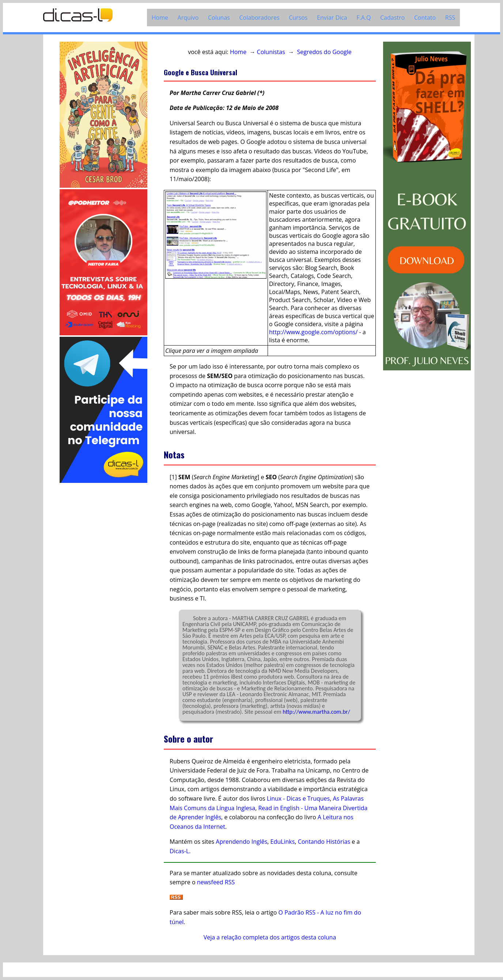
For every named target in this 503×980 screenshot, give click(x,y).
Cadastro (392, 18)
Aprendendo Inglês (241, 842)
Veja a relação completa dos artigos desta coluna (270, 937)
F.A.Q (364, 18)
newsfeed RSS (216, 882)
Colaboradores (260, 18)
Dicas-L (179, 851)
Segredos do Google (324, 52)
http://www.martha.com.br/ (316, 712)
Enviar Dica (332, 18)
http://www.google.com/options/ (313, 332)
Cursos (298, 18)
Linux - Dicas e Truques (298, 798)
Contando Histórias (324, 842)
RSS (450, 18)
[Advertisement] (103, 594)
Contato (425, 18)
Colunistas (271, 52)
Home (160, 18)
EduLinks (283, 842)
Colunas (219, 18)
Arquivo (188, 18)
